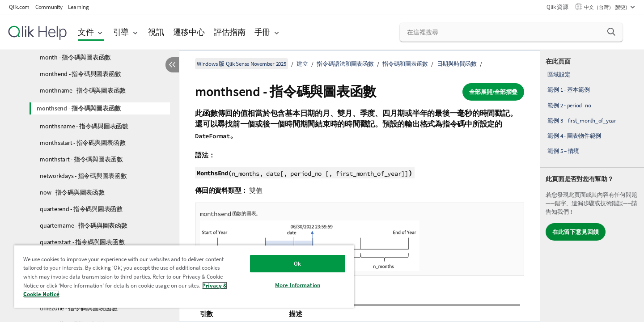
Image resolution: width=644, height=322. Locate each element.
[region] (184, 276)
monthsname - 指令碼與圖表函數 (84, 126)
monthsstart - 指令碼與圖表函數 (83, 143)
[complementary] (592, 186)
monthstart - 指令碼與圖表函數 (81, 159)
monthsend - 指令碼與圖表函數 (79, 108)
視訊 (156, 32)
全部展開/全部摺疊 (493, 92)
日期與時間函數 (457, 64)
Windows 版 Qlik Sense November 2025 (241, 64)
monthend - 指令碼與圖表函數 (80, 74)
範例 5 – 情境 (563, 151)
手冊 (263, 32)
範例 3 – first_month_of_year (582, 121)
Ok (297, 264)
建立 (302, 64)
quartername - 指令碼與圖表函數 (84, 225)
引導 (121, 32)
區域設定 (559, 74)
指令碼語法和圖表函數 (345, 64)
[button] (611, 32)
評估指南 (230, 32)
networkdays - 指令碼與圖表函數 (83, 176)
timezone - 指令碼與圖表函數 (78, 308)
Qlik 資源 (557, 7)
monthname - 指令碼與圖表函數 (83, 90)
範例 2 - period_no (569, 105)
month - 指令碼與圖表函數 (75, 57)
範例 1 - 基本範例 (568, 90)
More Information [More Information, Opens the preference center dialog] (298, 285)
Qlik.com (19, 7)
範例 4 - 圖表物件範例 (574, 136)
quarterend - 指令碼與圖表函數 (81, 209)
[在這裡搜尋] (511, 32)
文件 (86, 32)
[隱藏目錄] (172, 65)
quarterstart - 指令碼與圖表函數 (82, 242)
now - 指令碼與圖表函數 (72, 192)
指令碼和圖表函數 (405, 64)
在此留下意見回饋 (576, 232)
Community (49, 7)
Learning (78, 7)
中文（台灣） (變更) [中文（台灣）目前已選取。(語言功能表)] (606, 7)
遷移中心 (189, 32)
